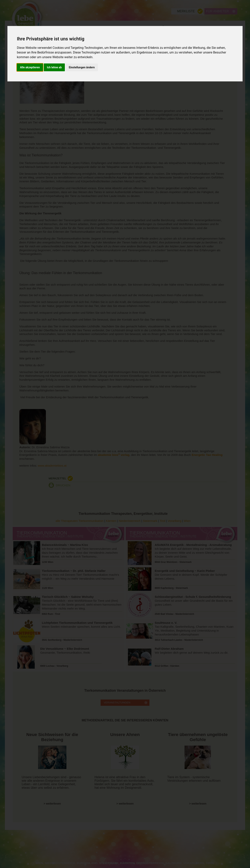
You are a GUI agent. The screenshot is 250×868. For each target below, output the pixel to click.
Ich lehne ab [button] (54, 67)
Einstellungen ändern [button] (82, 67)
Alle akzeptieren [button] (30, 67)
